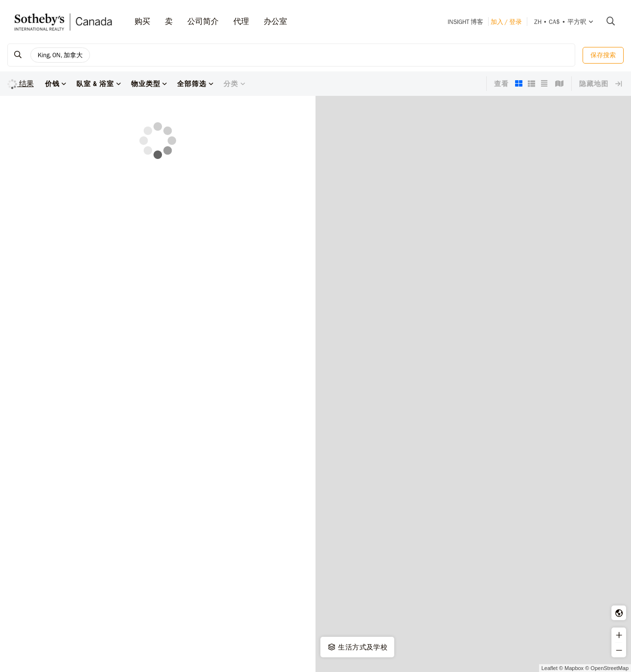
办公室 (275, 21)
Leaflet (550, 668)
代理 (241, 21)
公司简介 (203, 21)
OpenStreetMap (609, 668)
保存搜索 (603, 55)
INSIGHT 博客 (465, 22)
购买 (142, 21)
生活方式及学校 (357, 647)
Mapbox (574, 668)
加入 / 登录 (506, 22)
